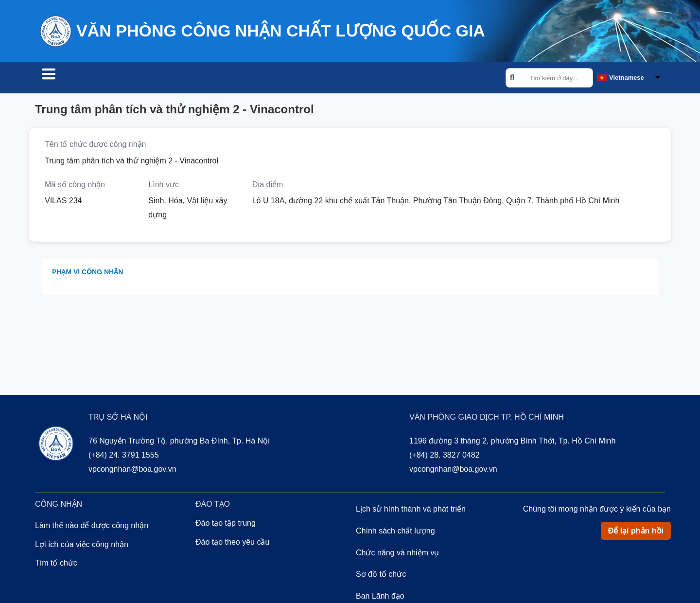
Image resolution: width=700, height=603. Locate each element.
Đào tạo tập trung (226, 524)
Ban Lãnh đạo (380, 597)
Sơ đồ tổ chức (381, 576)
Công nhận (137, 79)
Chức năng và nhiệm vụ (397, 554)
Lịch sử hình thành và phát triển (411, 510)
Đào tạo (195, 79)
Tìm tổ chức (70, 79)
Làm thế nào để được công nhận (92, 527)
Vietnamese (627, 78)
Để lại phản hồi (636, 532)
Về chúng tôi (257, 79)
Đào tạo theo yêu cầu (232, 543)
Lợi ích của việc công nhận (82, 546)
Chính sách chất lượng (395, 532)
